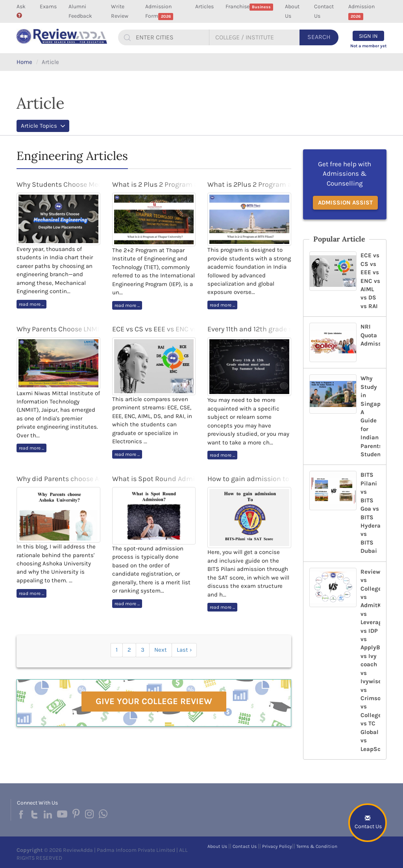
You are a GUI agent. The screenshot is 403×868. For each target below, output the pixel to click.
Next (161, 650)
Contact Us (324, 11)
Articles (204, 7)
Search (319, 37)
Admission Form (159, 12)
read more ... (31, 304)
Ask (21, 11)
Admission (361, 12)
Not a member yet (368, 46)
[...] (171, 37)
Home (24, 62)
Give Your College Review (154, 701)
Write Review (120, 11)
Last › (184, 650)
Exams (48, 7)
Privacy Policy (277, 846)
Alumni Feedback (80, 11)
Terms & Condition (317, 846)
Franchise (250, 7)
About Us (292, 11)
